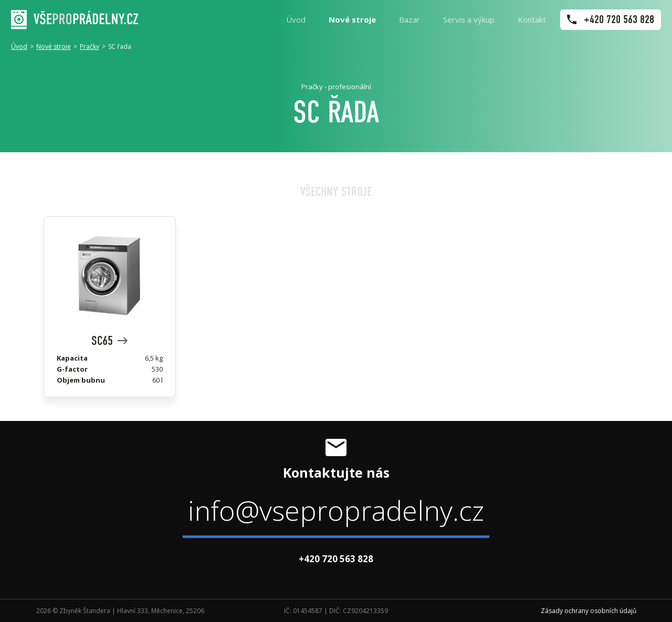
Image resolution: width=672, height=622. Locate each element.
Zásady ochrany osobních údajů (589, 611)
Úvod (296, 19)
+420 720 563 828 (336, 559)
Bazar (409, 19)
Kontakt (532, 19)
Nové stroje (352, 19)
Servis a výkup (469, 19)
